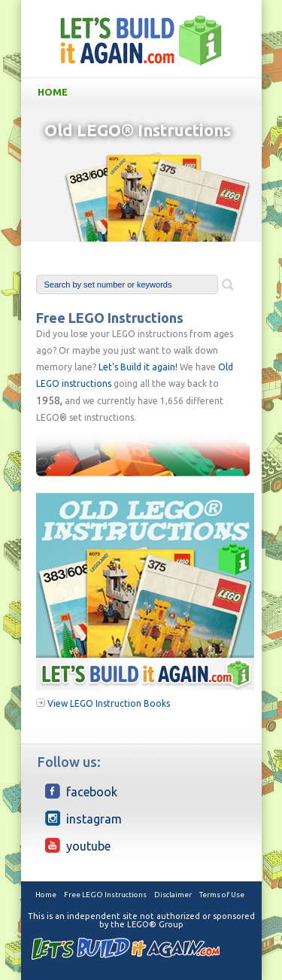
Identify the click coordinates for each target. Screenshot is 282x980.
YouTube (78, 845)
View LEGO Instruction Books (109, 703)
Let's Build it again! (138, 367)
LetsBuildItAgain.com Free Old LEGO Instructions (141, 40)
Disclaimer (173, 895)
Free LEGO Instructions (105, 895)
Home (144, 92)
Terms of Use (222, 895)
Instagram (83, 818)
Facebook (81, 791)
